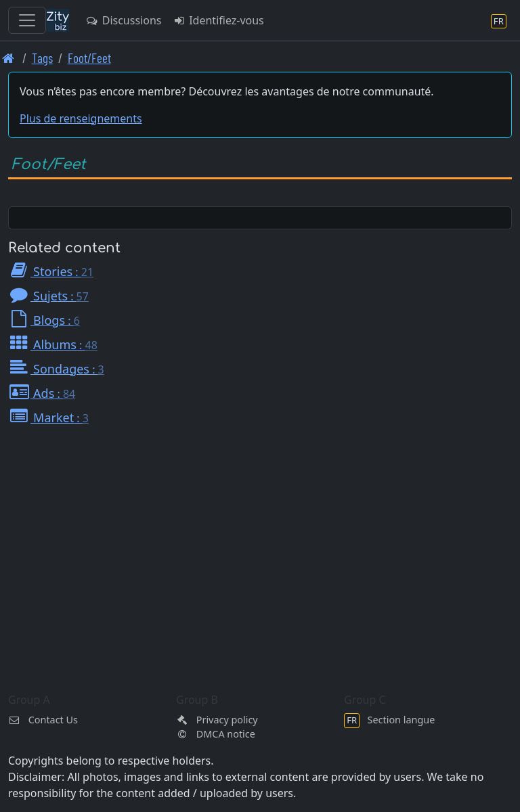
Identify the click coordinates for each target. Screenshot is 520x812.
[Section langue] (499, 21)
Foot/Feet (89, 58)
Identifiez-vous (218, 20)
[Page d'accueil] (8, 58)
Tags (42, 58)
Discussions (123, 20)
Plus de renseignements (81, 118)
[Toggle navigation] (27, 20)
